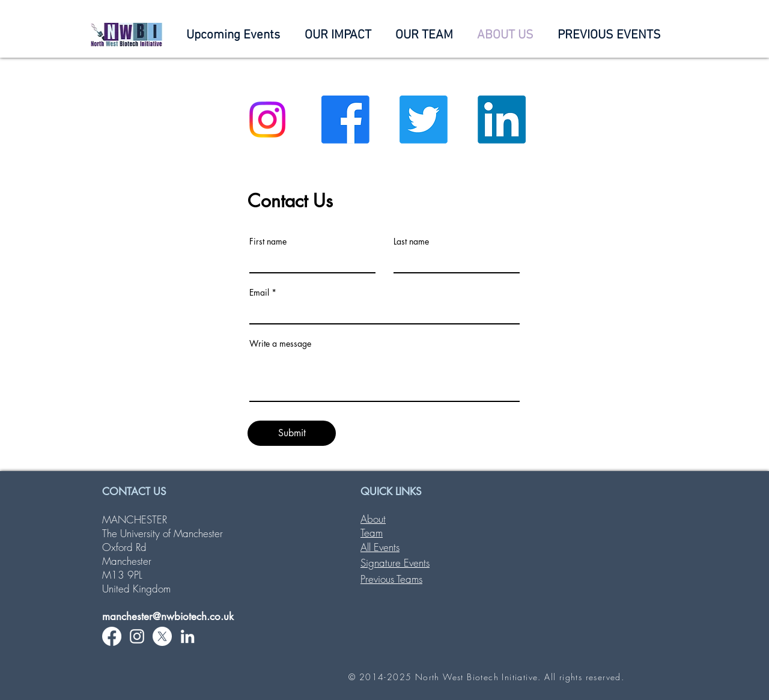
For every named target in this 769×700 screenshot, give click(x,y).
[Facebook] (345, 120)
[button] (424, 35)
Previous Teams (391, 579)
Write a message (280, 344)
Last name (411, 242)
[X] (162, 636)
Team (372, 533)
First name (268, 242)
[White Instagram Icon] (137, 636)
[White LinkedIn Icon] (187, 636)
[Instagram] (267, 120)
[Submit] (292, 433)
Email (259, 293)
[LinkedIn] (502, 120)
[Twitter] (424, 120)
